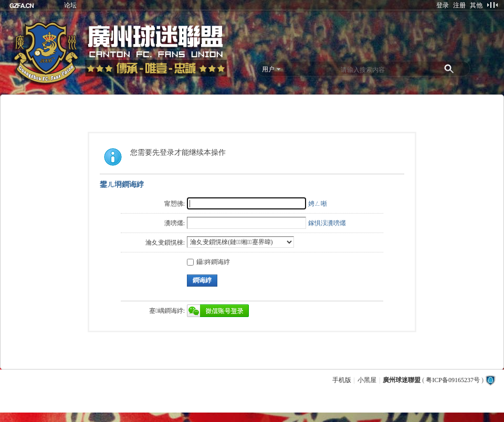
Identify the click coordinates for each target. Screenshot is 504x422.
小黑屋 (367, 380)
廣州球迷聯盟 (402, 380)
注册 (459, 5)
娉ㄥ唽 (318, 204)
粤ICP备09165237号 (453, 380)
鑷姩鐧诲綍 (208, 262)
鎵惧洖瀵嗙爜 (327, 223)
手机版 (342, 380)
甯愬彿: (175, 204)
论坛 (70, 5)
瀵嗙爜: (175, 223)
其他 (476, 5)
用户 (268, 69)
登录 (443, 5)
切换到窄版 (492, 5)
